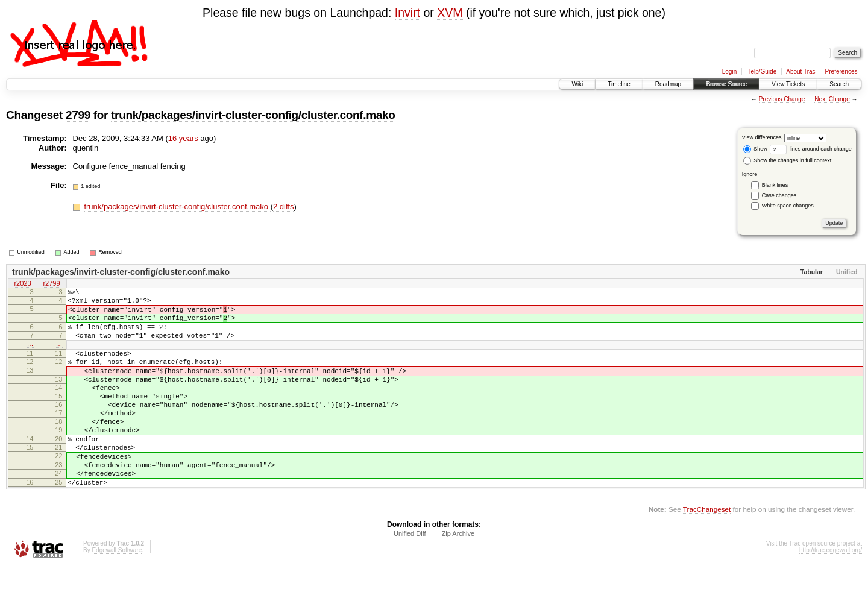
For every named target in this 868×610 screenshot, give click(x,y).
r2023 (22, 285)
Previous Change (782, 99)
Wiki (577, 84)
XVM (450, 13)
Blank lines (775, 185)
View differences (762, 137)
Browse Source (726, 84)
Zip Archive (458, 577)
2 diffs (283, 206)
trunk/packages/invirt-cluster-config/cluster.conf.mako (253, 115)
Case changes (779, 195)
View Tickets (788, 84)
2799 (78, 115)
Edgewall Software (117, 593)
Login (729, 71)
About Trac (800, 71)
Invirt (407, 13)
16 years (183, 138)
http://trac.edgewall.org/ (831, 593)
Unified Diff (410, 577)
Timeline (619, 84)
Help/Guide (761, 71)
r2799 (51, 285)
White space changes (788, 206)
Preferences (841, 71)
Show (755, 149)
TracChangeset (707, 552)
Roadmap (668, 84)
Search (839, 84)
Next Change (832, 99)
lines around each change (811, 149)
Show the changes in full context (788, 160)
